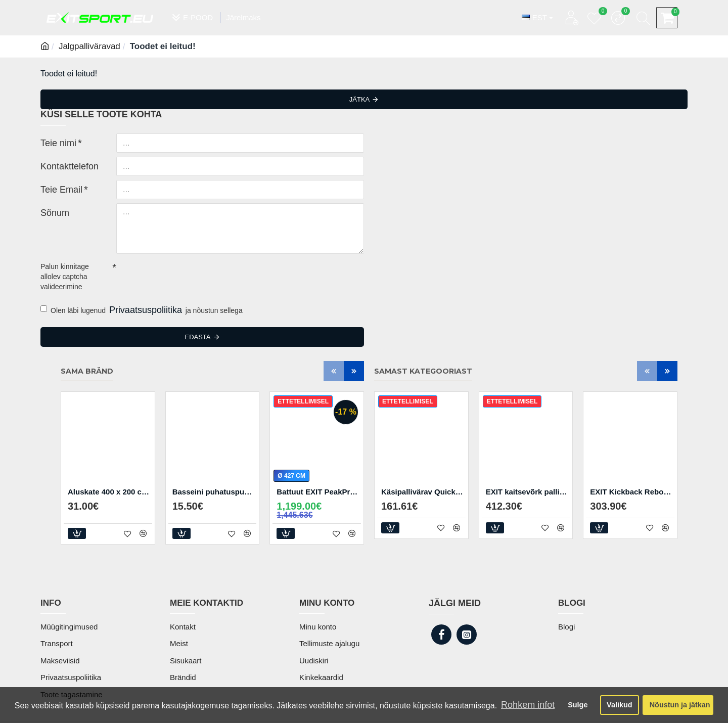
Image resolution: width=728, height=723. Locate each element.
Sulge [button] (578, 705)
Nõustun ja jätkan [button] (680, 705)
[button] (334, 371)
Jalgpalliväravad (89, 46)
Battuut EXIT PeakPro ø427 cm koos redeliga (319, 492)
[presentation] (187, 276)
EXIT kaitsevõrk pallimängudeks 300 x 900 (528, 492)
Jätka (359, 99)
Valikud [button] (619, 705)
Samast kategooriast (423, 371)
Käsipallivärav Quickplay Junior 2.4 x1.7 (423, 492)
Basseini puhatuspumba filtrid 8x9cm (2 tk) (215, 492)
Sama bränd (87, 371)
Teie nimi (54, 142)
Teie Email (57, 189)
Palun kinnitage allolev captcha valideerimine (65, 277)
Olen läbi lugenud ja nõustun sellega (142, 310)
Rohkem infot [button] (528, 705)
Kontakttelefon (63, 165)
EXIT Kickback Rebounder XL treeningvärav (632, 492)
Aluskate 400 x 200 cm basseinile (110, 492)
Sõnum (52, 212)
